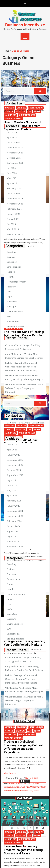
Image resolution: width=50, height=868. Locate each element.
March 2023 (13, 229)
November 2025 (15, 153)
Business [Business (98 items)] (13, 787)
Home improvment (16, 282)
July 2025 (11, 168)
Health (10, 277)
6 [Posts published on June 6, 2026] (37, 817)
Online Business (15, 311)
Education (12, 262)
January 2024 (13, 214)
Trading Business (15, 326)
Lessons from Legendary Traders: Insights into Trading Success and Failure (23, 850)
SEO (9, 316)
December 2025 (15, 148)
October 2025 (14, 158)
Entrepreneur (14, 267)
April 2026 (12, 137)
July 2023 (11, 224)
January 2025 (13, 193)
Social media (13, 321)
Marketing (12, 302)
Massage (11, 307)
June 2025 (12, 173)
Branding (11, 252)
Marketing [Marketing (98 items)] (13, 791)
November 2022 (15, 234)
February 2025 (14, 188)
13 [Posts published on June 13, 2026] (37, 822)
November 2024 (15, 204)
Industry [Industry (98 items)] (35, 787)
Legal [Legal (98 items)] (43, 787)
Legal (9, 297)
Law (9, 292)
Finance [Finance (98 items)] (29, 787)
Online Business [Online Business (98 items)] (22, 791)
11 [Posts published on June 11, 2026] (24, 822)
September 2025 (15, 163)
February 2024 (14, 209)
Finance (11, 272)
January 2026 (13, 142)
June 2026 (12, 132)
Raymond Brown (15, 778)
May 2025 (11, 178)
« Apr (23, 847)
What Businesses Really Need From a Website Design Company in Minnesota (24, 388)
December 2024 (15, 199)
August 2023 (13, 219)
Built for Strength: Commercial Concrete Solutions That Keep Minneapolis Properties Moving (21, 367)
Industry (11, 287)
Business (11, 257)
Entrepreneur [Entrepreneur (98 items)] (21, 787)
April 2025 (12, 183)
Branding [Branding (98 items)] (7, 787)
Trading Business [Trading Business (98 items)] (33, 791)
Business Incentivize (25, 25)
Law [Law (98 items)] (39, 787)
